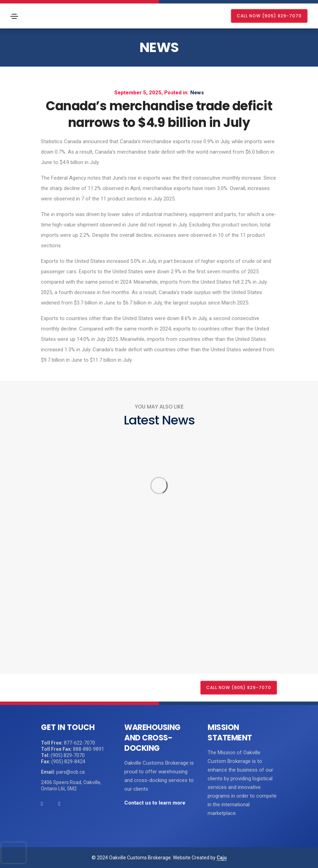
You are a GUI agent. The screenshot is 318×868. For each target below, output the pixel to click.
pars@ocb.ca (70, 772)
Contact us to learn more (155, 803)
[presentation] (14, 853)
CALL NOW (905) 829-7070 (269, 16)
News (159, 47)
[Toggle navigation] (14, 16)
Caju (222, 858)
